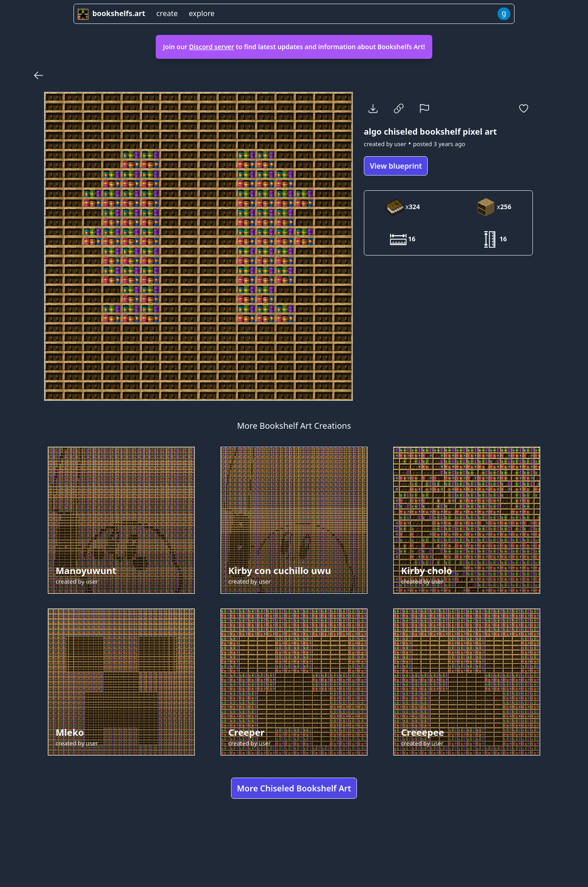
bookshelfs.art (111, 13)
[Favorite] (524, 108)
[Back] (39, 75)
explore (202, 13)
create (167, 13)
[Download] (373, 108)
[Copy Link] (399, 108)
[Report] (424, 108)
